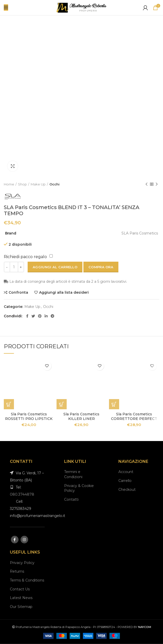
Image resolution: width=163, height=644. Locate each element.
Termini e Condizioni (73, 474)
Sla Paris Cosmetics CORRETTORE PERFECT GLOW (134, 419)
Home (9, 184)
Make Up (38, 184)
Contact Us (20, 589)
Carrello (125, 481)
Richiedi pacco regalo (25, 257)
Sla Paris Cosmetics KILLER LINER (81, 416)
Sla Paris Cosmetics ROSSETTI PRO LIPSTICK (29, 416)
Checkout (127, 490)
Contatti (71, 499)
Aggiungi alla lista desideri (64, 292)
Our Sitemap (21, 607)
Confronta (18, 292)
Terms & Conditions (27, 580)
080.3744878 (22, 494)
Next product (157, 184)
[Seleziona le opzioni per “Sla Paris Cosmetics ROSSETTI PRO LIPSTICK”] (9, 404)
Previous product (147, 184)
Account (126, 472)
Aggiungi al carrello (55, 267)
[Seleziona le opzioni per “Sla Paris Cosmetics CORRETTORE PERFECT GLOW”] (114, 404)
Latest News (21, 598)
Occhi (55, 184)
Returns (17, 571)
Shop (22, 184)
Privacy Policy (22, 563)
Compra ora (101, 267)
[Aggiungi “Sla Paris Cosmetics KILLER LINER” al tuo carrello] (62, 404)
